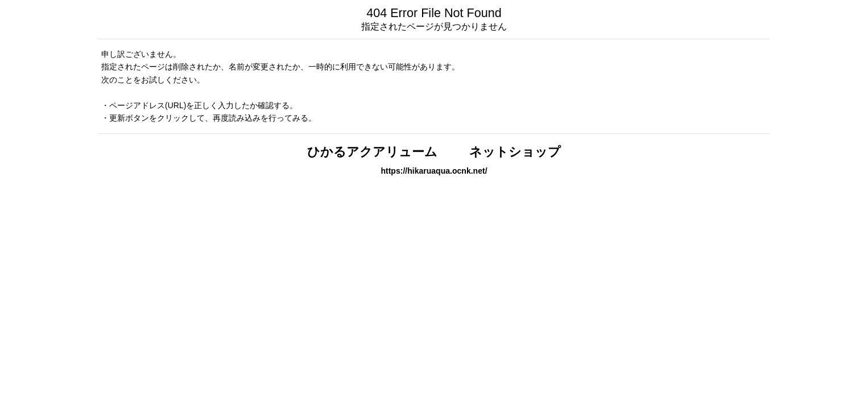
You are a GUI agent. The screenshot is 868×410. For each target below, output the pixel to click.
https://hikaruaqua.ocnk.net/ (434, 171)
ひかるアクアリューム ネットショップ (434, 152)
